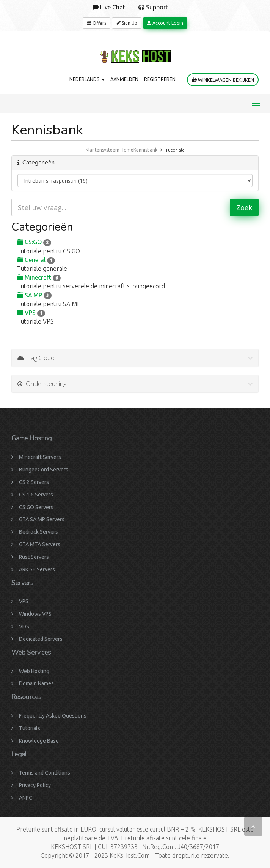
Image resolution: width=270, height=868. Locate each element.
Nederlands (87, 79)
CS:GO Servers (36, 507)
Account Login (165, 23)
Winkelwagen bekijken (223, 80)
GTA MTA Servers (40, 544)
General (36, 260)
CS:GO (34, 242)
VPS (31, 313)
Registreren (160, 79)
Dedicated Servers (41, 639)
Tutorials (30, 728)
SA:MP (34, 295)
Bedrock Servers (38, 532)
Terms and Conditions (45, 773)
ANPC (26, 798)
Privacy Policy (35, 785)
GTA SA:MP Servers (42, 519)
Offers (97, 23)
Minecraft (39, 277)
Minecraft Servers (40, 457)
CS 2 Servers (34, 482)
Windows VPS (35, 614)
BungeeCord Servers (44, 470)
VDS (24, 626)
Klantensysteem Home (110, 150)
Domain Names (36, 683)
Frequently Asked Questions (53, 716)
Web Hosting (34, 671)
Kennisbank (145, 150)
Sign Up (127, 23)
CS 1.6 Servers (36, 495)
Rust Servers (34, 557)
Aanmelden (124, 79)
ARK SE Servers (37, 569)
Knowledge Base (39, 741)
